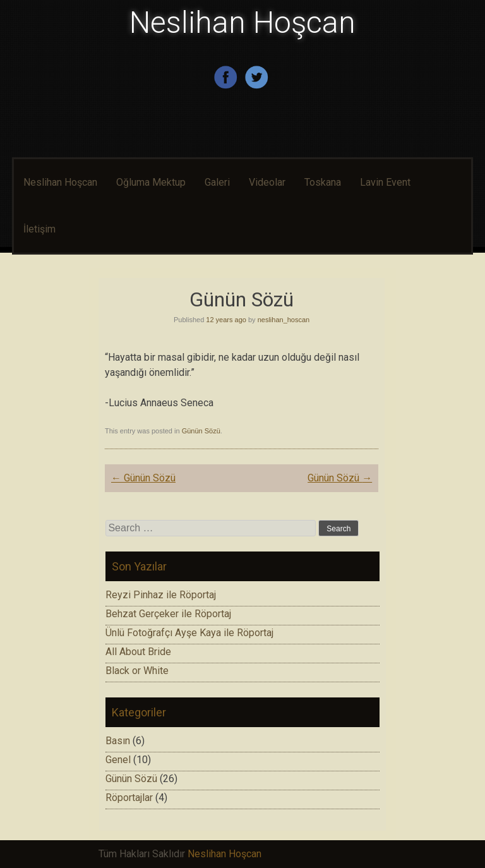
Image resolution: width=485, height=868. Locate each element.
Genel (118, 760)
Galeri (217, 182)
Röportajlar (129, 798)
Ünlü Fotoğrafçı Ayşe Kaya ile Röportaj (189, 633)
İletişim (39, 229)
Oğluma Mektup (151, 182)
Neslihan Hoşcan (242, 22)
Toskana (323, 182)
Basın (118, 741)
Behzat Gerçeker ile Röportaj (168, 614)
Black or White (137, 671)
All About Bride (138, 652)
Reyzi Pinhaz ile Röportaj (161, 595)
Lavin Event (385, 182)
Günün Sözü (201, 431)
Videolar (267, 182)
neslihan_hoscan (284, 320)
